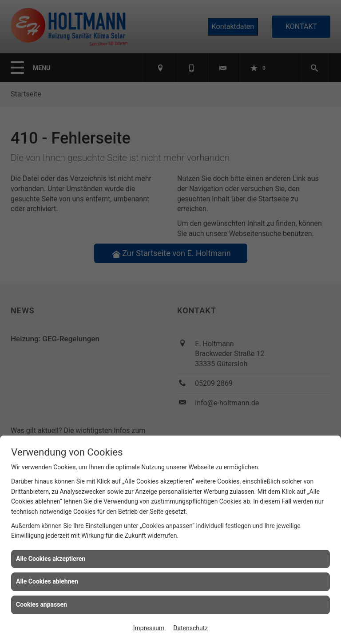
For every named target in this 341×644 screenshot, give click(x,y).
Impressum (149, 628)
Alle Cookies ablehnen (47, 581)
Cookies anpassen (42, 604)
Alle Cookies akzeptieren (51, 559)
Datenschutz (190, 628)
